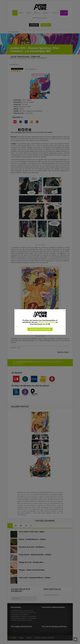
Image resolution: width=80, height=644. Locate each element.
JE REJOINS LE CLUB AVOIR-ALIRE (40, 329)
